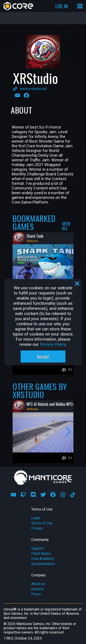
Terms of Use (42, 523)
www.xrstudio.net (33, 89)
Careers (37, 589)
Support (37, 548)
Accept (43, 356)
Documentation (43, 564)
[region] (43, 322)
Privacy (37, 528)
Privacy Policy (53, 344)
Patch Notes (41, 553)
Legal (36, 518)
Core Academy (43, 559)
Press (36, 594)
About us (38, 584)
